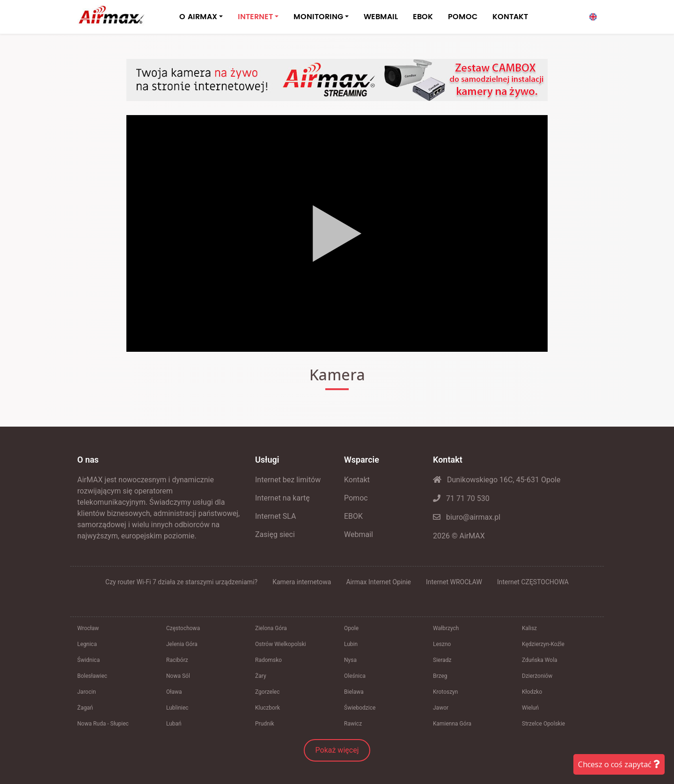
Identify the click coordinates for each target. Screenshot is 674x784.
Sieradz (442, 660)
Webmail (359, 534)
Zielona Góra (271, 628)
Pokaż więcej (337, 750)
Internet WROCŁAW (454, 582)
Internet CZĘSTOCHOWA (533, 582)
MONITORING (318, 17)
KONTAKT (510, 17)
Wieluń (530, 708)
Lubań (174, 724)
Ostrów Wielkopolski (281, 644)
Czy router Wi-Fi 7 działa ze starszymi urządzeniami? (181, 582)
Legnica (87, 644)
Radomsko (268, 660)
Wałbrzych (446, 628)
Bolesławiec (92, 676)
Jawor (441, 708)
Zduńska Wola (540, 660)
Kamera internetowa (302, 582)
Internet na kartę (282, 498)
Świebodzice (360, 708)
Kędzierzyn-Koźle (543, 644)
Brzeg (440, 676)
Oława (174, 692)
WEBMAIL (381, 17)
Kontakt (357, 480)
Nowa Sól (178, 676)
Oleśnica (355, 676)
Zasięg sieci (275, 534)
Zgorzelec (267, 692)
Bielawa (354, 692)
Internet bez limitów (288, 480)
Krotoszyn (445, 692)
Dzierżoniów (537, 676)
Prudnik (265, 724)
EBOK (423, 17)
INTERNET (255, 17)
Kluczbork (267, 708)
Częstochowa (183, 628)
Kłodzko (532, 692)
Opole (351, 628)
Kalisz (529, 628)
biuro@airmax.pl (467, 517)
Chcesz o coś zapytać (619, 764)
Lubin (351, 644)
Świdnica (88, 660)
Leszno (442, 644)
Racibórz (177, 660)
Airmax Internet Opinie (378, 582)
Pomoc (356, 498)
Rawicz (353, 724)
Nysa (350, 660)
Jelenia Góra (182, 644)
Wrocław (88, 628)
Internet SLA (276, 516)
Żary (261, 676)
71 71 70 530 (461, 498)
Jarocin (87, 692)
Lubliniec (177, 708)
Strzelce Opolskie (543, 724)
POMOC (463, 17)
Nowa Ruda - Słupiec (103, 724)
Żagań (85, 708)
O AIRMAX (198, 17)
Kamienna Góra (452, 724)
